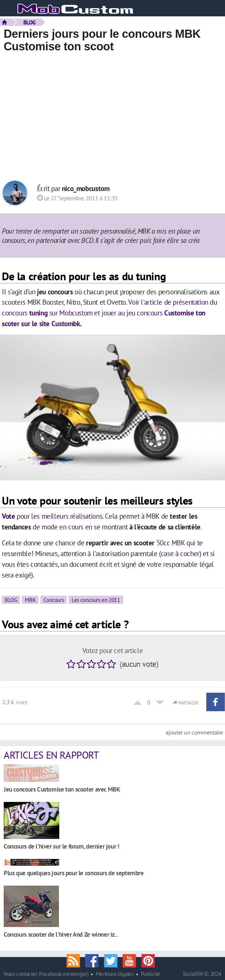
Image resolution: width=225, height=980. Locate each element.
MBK (30, 600)
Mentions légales (115, 974)
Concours (54, 600)
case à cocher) (181, 553)
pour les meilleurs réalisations (52, 516)
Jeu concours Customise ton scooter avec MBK (62, 789)
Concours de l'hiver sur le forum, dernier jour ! (62, 846)
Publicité (150, 974)
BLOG (29, 22)
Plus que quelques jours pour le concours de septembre (74, 873)
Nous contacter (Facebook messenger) (46, 974)
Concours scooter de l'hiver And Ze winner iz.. (61, 934)
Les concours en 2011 (96, 600)
